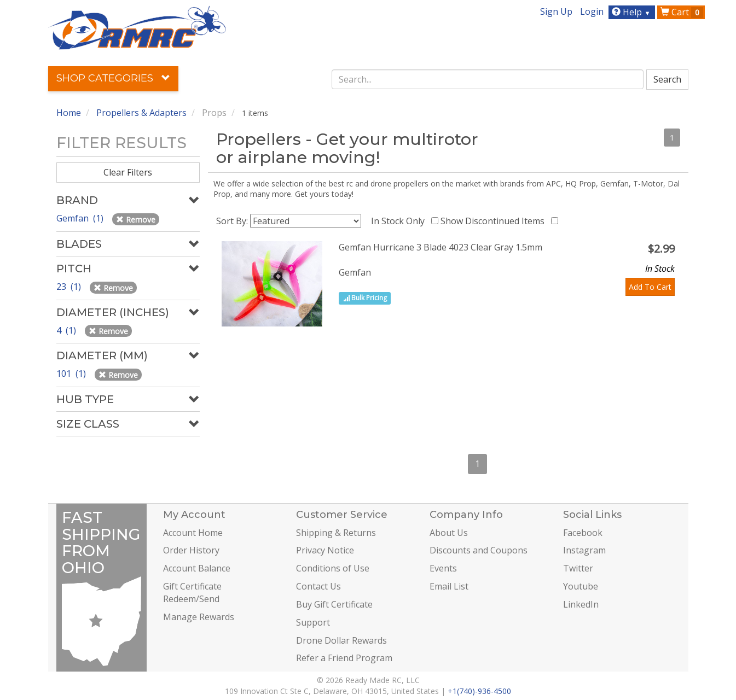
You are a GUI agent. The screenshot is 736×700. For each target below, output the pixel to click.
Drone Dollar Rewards (341, 640)
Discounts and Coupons (479, 550)
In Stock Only (400, 221)
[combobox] (488, 79)
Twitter (578, 568)
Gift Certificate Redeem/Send (192, 593)
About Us (449, 533)
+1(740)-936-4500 (479, 691)
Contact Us (318, 586)
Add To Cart (650, 287)
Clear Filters (128, 172)
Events (443, 568)
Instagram (584, 550)
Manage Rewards (199, 617)
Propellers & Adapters (141, 113)
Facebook (583, 533)
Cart (682, 12)
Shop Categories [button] (113, 78)
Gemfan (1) (81, 218)
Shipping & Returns (336, 533)
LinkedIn (581, 604)
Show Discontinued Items (495, 221)
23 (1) (70, 287)
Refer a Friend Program (344, 658)
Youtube (581, 586)
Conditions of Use (333, 568)
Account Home (193, 533)
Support (313, 622)
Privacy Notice (325, 550)
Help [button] (632, 12)
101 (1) (72, 374)
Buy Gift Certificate (334, 604)
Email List (449, 586)
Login (592, 11)
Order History (191, 550)
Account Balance (197, 568)
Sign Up (556, 11)
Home (69, 113)
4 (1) (67, 330)
